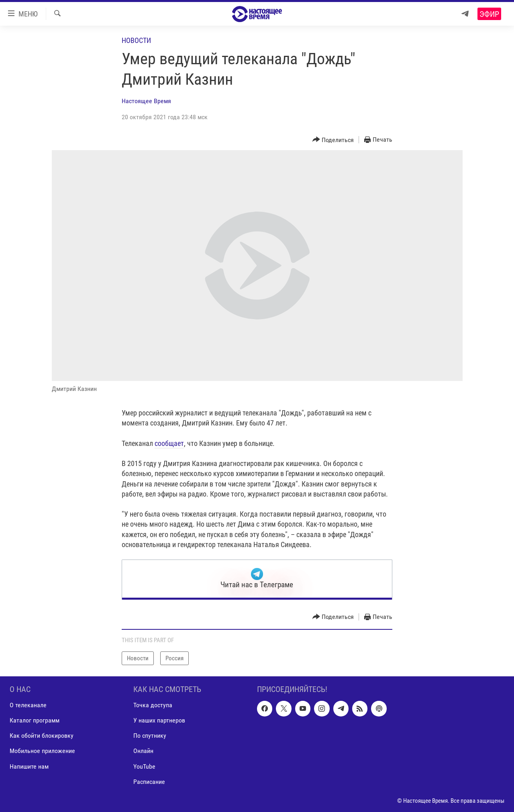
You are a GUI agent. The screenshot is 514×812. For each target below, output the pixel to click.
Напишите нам (29, 766)
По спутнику (150, 736)
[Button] (333, 140)
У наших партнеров (159, 721)
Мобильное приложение (42, 751)
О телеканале (28, 705)
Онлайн (143, 751)
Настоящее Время (146, 101)
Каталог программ (35, 721)
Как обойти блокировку (42, 736)
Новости (136, 40)
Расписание (149, 782)
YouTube (144, 766)
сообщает (169, 443)
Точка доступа (153, 705)
